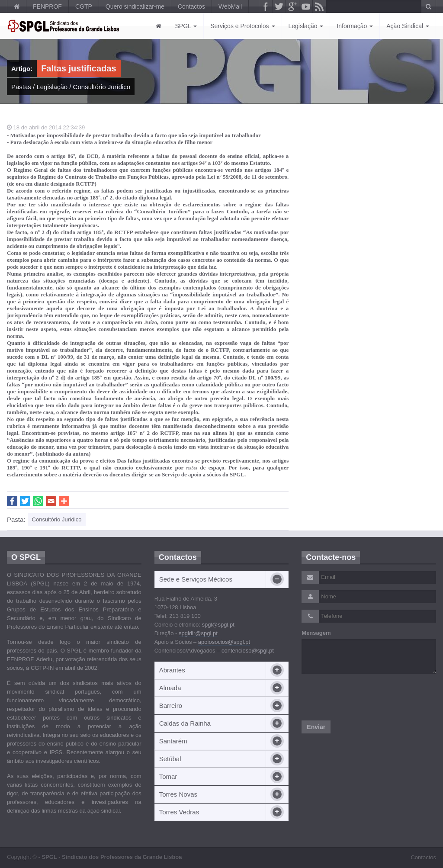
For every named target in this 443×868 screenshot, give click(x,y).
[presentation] (367, 697)
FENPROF (47, 6)
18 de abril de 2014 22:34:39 (46, 127)
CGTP (84, 6)
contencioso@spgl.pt (248, 651)
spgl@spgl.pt (218, 625)
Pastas (21, 87)
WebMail (230, 6)
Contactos (191, 6)
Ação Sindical (408, 26)
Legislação (306, 26)
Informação (355, 26)
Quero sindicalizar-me (135, 6)
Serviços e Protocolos (242, 26)
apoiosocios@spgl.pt (224, 642)
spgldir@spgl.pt (198, 633)
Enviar (316, 727)
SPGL (186, 26)
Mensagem (316, 633)
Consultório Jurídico (102, 87)
